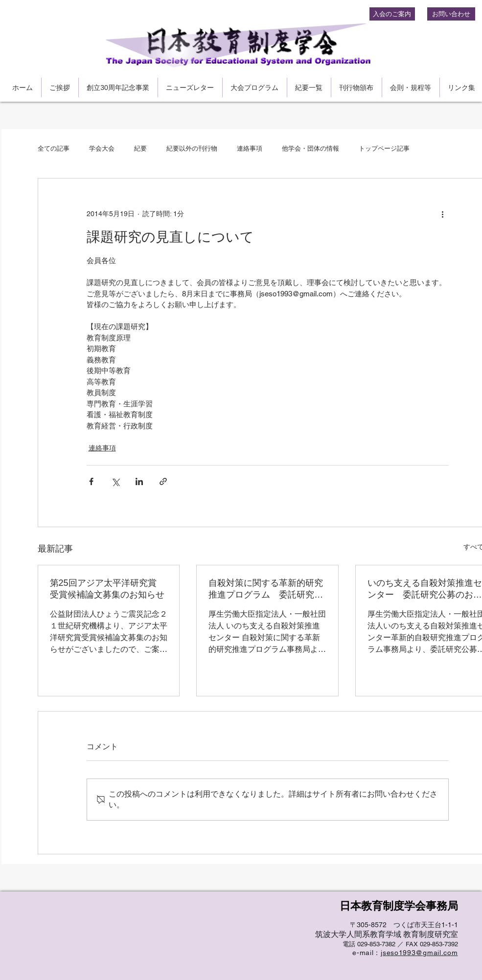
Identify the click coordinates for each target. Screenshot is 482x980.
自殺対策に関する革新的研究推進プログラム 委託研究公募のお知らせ (266, 589)
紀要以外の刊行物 (192, 148)
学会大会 (102, 148)
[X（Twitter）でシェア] (115, 481)
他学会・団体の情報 (310, 148)
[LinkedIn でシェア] (139, 481)
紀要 (140, 148)
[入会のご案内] (392, 14)
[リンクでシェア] (163, 481)
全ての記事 (54, 148)
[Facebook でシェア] (91, 481)
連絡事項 (250, 148)
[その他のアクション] (443, 214)
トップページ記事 (384, 148)
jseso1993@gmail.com (419, 953)
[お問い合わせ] (451, 14)
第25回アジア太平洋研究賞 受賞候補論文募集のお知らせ (108, 589)
